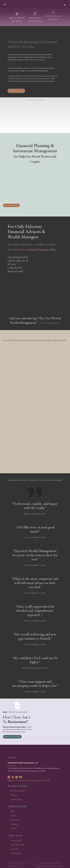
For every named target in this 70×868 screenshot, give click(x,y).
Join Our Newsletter (18, 791)
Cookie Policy (56, 864)
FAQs (12, 811)
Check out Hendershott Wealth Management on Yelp (30, 780)
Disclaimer (46, 864)
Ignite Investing (16, 799)
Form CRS (14, 849)
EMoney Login (16, 840)
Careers (13, 829)
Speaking (14, 824)
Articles (13, 816)
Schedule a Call (16, 91)
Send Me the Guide (12, 737)
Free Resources (16, 853)
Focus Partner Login (18, 845)
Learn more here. (49, 323)
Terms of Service (56, 866)
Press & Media (16, 820)
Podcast (14, 795)
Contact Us (12, 766)
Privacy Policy (43, 866)
